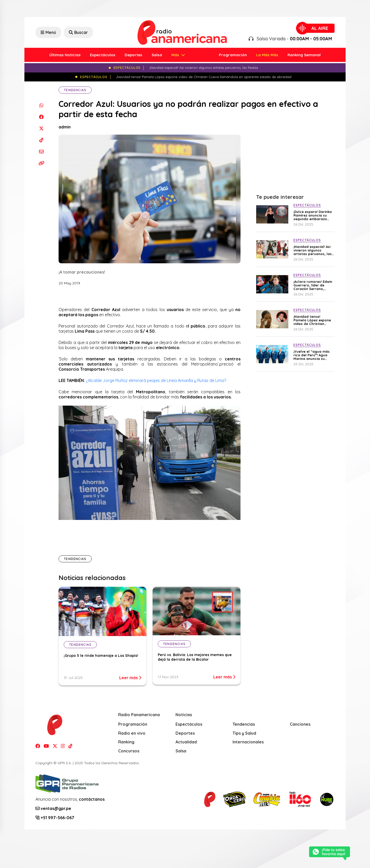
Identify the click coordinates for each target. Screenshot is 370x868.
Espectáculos (103, 55)
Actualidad (186, 742)
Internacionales (248, 742)
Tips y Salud (244, 733)
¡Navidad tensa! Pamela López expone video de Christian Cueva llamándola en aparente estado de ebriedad (312, 320)
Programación (233, 55)
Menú (48, 32)
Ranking (126, 742)
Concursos (129, 751)
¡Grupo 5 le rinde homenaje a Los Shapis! (101, 656)
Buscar (78, 32)
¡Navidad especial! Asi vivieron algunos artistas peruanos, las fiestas (313, 250)
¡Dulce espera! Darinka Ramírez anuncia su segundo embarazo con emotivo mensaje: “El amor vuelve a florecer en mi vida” (313, 215)
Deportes (133, 55)
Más (176, 55)
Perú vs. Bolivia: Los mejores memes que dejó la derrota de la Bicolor (195, 657)
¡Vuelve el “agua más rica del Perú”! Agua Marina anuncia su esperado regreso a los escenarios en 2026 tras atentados (313, 355)
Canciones (300, 724)
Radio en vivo (132, 733)
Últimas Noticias (65, 55)
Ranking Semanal (304, 55)
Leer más (130, 678)
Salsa (157, 55)
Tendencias (75, 90)
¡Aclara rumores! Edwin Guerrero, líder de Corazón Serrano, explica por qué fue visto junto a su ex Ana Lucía (313, 285)
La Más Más (267, 55)
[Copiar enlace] (41, 163)
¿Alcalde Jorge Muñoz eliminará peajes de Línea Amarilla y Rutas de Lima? (156, 380)
